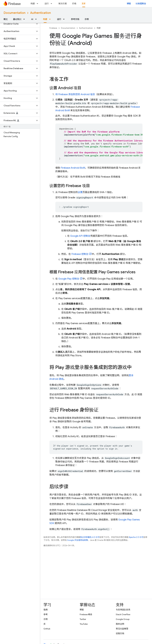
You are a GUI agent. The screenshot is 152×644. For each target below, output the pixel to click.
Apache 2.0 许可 (136, 537)
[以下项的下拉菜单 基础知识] (25, 19)
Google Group (123, 619)
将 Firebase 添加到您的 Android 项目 (75, 94)
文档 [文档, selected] (84, 4)
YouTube (84, 624)
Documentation (14, 13)
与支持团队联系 (123, 610)
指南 (46, 610)
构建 (33, 4)
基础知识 (17, 19)
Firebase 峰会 (86, 614)
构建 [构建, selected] (45, 19)
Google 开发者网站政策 (77, 540)
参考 (46, 614)
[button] (18, 24)
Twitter (83, 619)
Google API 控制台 (80, 236)
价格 (74, 4)
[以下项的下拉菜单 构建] (38, 4)
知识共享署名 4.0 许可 (90, 537)
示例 (87, 19)
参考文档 (75, 19)
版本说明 (120, 624)
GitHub (47, 629)
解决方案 (63, 4)
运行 (47, 4)
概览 (6, 19)
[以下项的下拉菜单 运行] (52, 4)
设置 (80, 192)
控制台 (80, 254)
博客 (129, 4)
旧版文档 (120, 633)
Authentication (40, 13)
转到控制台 (141, 4)
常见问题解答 (122, 629)
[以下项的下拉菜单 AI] (37, 19)
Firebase (53, 28)
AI (32, 19)
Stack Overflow (123, 614)
